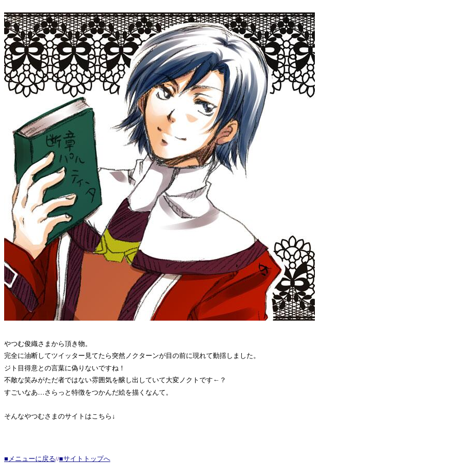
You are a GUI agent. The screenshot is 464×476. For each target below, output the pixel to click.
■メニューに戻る (30, 459)
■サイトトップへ (85, 459)
